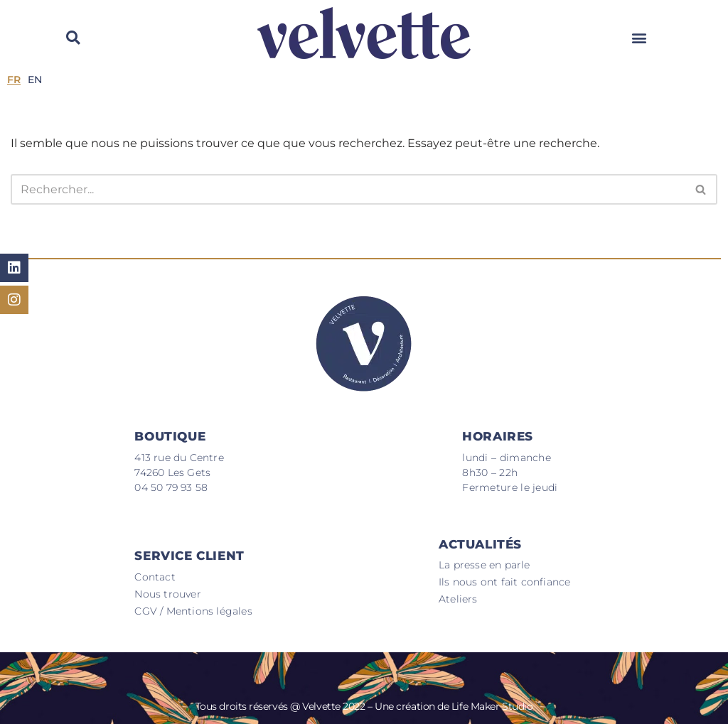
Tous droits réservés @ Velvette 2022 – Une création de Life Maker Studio (364, 706)
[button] (639, 37)
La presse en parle (485, 565)
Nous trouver (167, 594)
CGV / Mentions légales (193, 611)
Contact (155, 577)
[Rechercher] (348, 189)
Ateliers (458, 599)
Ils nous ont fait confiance (504, 582)
